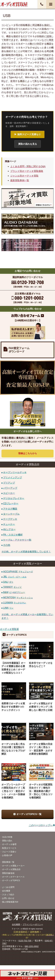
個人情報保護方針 (10, 902)
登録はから (28, 453)
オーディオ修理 (9, 844)
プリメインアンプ (12, 478)
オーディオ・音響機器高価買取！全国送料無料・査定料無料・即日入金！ (14, 4)
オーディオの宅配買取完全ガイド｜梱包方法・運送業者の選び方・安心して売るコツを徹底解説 (41, 791)
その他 (7, 545)
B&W (14, 592)
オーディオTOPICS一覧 (29, 814)
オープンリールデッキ (15, 472)
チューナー (9, 524)
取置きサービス (9, 848)
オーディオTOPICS (11, 880)
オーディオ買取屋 (9, 629)
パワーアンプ (10, 488)
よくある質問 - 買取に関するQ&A (28, 166)
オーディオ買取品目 (11, 869)
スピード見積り (9, 852)
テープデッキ (10, 519)
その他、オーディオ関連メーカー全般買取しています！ (27, 616)
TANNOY (12, 587)
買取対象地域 (8, 873)
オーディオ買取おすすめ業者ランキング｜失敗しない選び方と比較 (41, 707)
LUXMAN (15, 603)
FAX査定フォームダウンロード (19, 350)
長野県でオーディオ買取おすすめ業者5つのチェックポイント (13, 707)
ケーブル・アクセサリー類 (17, 540)
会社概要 (6, 891)
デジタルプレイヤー (14, 498)
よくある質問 (8, 887)
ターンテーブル (11, 514)
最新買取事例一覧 (20, 180)
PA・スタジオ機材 (13, 535)
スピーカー (9, 493)
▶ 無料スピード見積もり (27, 134)
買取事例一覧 (8, 862)
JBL (15, 577)
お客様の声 (7, 855)
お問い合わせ (8, 898)
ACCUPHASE (18, 572)
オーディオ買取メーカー (13, 866)
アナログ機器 (10, 509)
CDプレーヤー (11, 503)
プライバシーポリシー (33, 924)
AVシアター (9, 529)
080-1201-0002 (32, 946)
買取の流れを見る (28, 144)
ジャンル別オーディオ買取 (24, 176)
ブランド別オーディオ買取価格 (27, 171)
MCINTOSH (18, 598)
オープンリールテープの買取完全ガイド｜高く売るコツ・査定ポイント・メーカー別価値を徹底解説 (13, 791)
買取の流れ (7, 841)
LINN (8, 608)
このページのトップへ (41, 825)
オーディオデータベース (13, 877)
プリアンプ (9, 483)
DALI (8, 582)
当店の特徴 (7, 837)
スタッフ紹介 (8, 895)
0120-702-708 (25, 941)
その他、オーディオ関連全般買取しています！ (26, 552)
